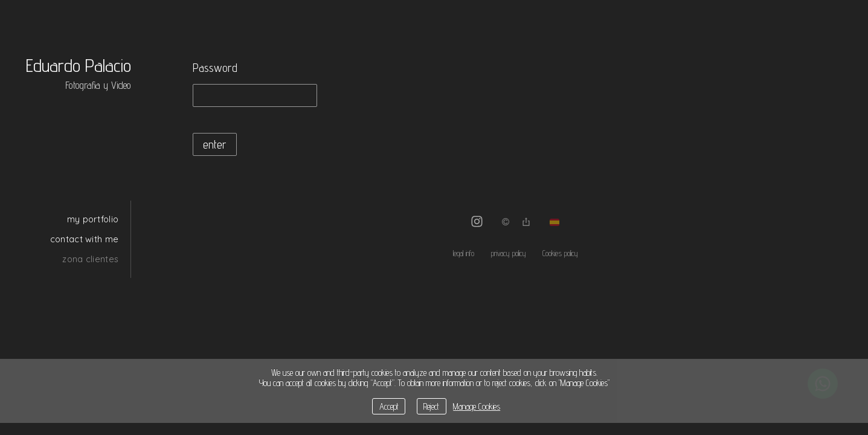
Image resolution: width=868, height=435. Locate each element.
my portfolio (93, 219)
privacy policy (509, 253)
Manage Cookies (477, 406)
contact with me (84, 239)
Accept (389, 406)
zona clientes (90, 259)
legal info (464, 253)
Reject (431, 406)
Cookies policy (560, 253)
